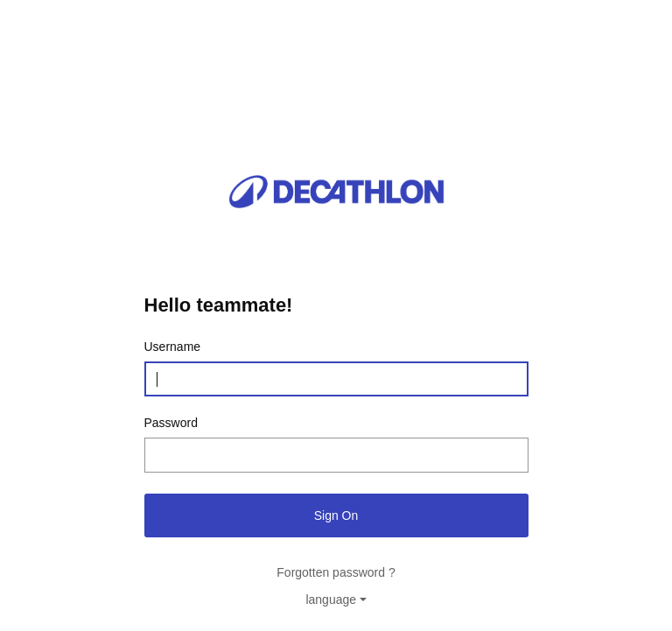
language (331, 599)
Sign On (336, 515)
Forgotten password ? (336, 572)
